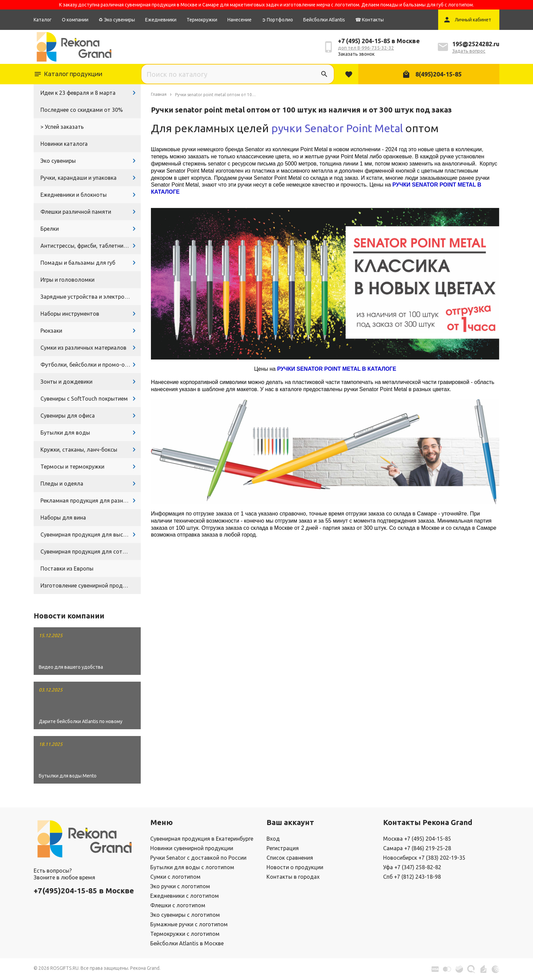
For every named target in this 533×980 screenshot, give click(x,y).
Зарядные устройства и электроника (88, 297)
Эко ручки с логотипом (180, 886)
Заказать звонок (356, 54)
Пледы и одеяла (62, 484)
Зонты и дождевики (66, 382)
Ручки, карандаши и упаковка (79, 178)
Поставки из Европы (67, 568)
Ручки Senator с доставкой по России (198, 858)
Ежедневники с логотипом (185, 896)
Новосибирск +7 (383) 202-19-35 (424, 858)
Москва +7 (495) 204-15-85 (417, 839)
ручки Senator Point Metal (337, 128)
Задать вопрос (469, 51)
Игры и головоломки (67, 280)
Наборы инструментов (70, 314)
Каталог (43, 20)
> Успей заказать (62, 127)
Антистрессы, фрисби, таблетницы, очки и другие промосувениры (91, 246)
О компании (75, 20)
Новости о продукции (295, 867)
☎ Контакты (369, 20)
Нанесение (239, 20)
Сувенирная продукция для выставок (89, 535)
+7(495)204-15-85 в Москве (84, 890)
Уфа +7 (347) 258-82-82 (412, 867)
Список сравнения (290, 858)
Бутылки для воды (65, 433)
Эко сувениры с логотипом (185, 915)
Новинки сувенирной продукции (192, 848)
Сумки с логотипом (175, 877)
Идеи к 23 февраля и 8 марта (78, 93)
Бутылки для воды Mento (68, 776)
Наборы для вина (63, 518)
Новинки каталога (64, 144)
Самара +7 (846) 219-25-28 (417, 848)
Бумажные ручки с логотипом (189, 924)
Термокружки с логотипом (185, 934)
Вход (273, 839)
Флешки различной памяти (76, 212)
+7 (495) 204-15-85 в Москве (379, 41)
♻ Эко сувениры (117, 20)
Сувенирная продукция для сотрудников (91, 552)
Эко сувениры (58, 161)
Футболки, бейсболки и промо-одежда (91, 365)
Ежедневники (161, 20)
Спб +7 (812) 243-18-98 (412, 877)
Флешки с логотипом (178, 905)
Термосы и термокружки (72, 467)
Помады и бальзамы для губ (78, 263)
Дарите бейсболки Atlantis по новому (81, 721)
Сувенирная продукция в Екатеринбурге (202, 839)
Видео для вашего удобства (71, 667)
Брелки (50, 229)
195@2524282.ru (476, 44)
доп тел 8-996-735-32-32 (366, 48)
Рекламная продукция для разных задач (91, 501)
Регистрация (283, 848)
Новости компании (69, 616)
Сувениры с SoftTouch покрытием (84, 399)
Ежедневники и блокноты (74, 195)
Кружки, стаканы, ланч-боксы (79, 450)
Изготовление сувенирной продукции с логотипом (91, 585)
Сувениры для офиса (68, 416)
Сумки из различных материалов (83, 348)
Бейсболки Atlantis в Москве (187, 943)
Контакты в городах (293, 877)
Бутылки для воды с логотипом (192, 867)
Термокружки (202, 20)
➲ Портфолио (277, 20)
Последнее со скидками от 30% (82, 110)
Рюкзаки (51, 331)
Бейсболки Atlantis (324, 20)
